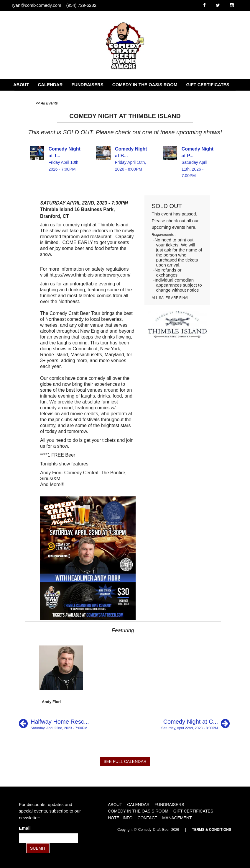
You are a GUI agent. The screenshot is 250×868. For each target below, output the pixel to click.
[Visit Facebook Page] (204, 5)
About (21, 85)
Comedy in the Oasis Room (145, 85)
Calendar (50, 85)
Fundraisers (88, 85)
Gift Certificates (208, 85)
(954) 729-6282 (82, 5)
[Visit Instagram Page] (232, 5)
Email (26, 828)
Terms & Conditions (212, 830)
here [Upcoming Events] (191, 227)
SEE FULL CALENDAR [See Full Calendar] (125, 761)
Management (95, 96)
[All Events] (47, 103)
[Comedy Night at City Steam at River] (195, 724)
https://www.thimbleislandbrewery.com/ (90, 275)
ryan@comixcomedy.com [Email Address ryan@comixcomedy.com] (37, 5)
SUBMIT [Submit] (38, 848)
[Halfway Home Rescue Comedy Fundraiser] (54, 724)
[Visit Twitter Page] (218, 5)
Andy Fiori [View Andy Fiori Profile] (51, 702)
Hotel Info (27, 96)
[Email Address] (48, 838)
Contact (60, 96)
